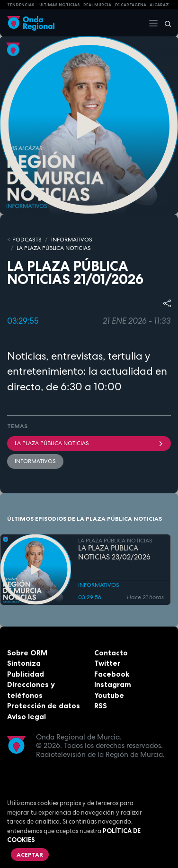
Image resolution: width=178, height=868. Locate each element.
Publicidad (26, 674)
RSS (101, 706)
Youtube (109, 695)
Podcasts (27, 240)
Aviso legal (27, 717)
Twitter (107, 663)
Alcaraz (159, 5)
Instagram (113, 684)
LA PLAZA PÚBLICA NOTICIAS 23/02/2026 (114, 553)
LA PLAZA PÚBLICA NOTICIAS (54, 248)
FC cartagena (131, 5)
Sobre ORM (27, 653)
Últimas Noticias (60, 5)
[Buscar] (165, 23)
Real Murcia (97, 5)
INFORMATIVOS (72, 240)
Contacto (111, 653)
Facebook (112, 674)
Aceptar (30, 855)
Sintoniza (24, 663)
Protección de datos (44, 706)
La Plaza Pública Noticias (89, 443)
